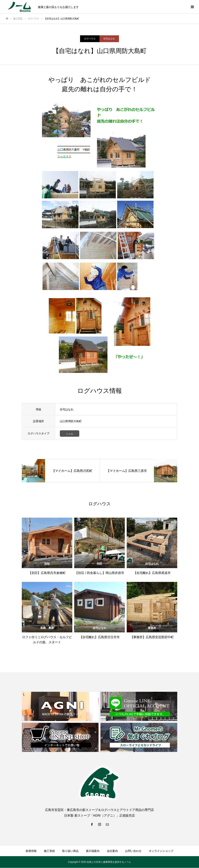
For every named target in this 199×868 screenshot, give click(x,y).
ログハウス (90, 39)
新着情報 (31, 851)
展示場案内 (93, 851)
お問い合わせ (133, 851)
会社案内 (112, 851)
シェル (70, 434)
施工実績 (49, 851)
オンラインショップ (161, 851)
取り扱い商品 (70, 851)
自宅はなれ (109, 39)
